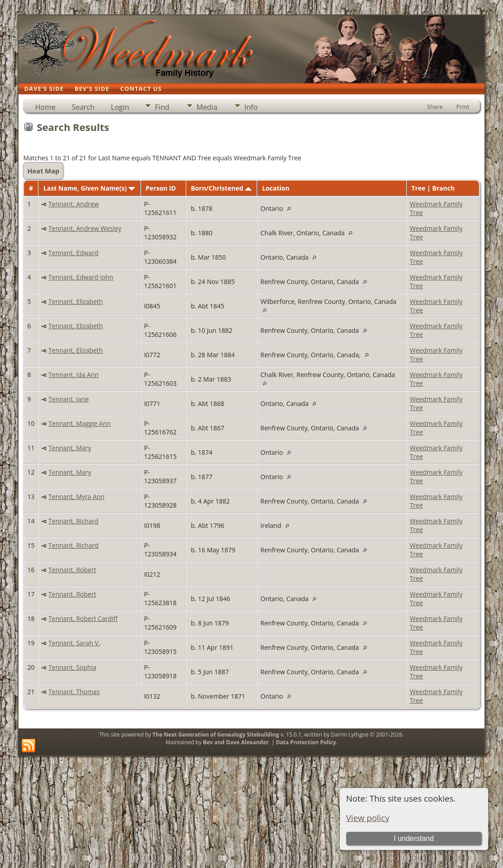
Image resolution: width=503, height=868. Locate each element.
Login (120, 107)
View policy (368, 818)
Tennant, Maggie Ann (80, 423)
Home (45, 107)
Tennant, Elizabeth (76, 301)
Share (435, 107)
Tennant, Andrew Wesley (85, 228)
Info (251, 107)
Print (463, 107)
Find (162, 107)
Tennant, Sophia (72, 667)
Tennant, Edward (73, 253)
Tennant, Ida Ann (73, 375)
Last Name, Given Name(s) (89, 188)
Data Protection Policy (306, 742)
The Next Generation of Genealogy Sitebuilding (216, 735)
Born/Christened (221, 188)
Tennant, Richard (73, 521)
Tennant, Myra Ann (76, 497)
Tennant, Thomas (74, 692)
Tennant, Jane (68, 399)
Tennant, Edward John (81, 277)
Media (207, 107)
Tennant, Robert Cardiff (83, 618)
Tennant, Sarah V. (74, 643)
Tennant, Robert (72, 570)
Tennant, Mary (70, 448)
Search (83, 107)
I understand (414, 838)
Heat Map (43, 171)
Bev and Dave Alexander (236, 742)
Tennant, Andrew (74, 204)
